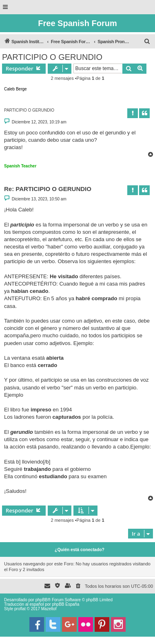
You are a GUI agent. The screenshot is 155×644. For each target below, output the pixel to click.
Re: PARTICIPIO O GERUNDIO (48, 189)
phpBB (42, 600)
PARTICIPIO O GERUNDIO (52, 57)
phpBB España (65, 604)
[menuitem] (147, 42)
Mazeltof (49, 609)
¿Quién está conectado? (80, 549)
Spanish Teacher (20, 166)
